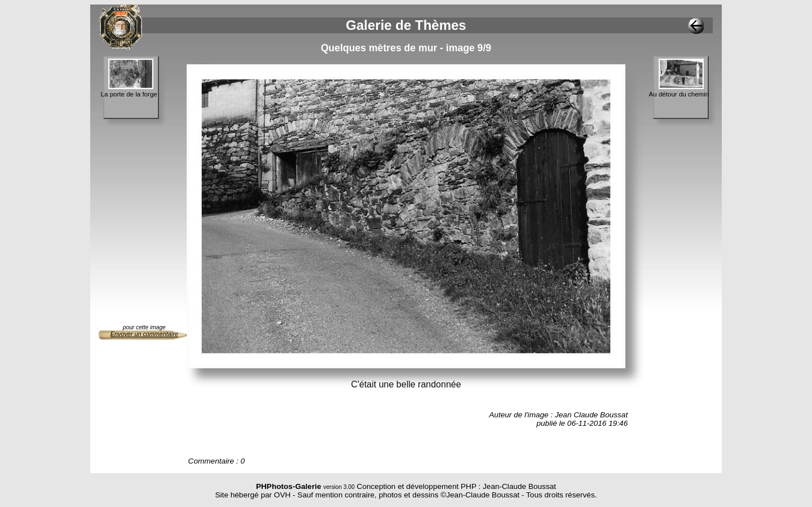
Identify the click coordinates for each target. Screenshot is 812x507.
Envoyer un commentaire (144, 334)
